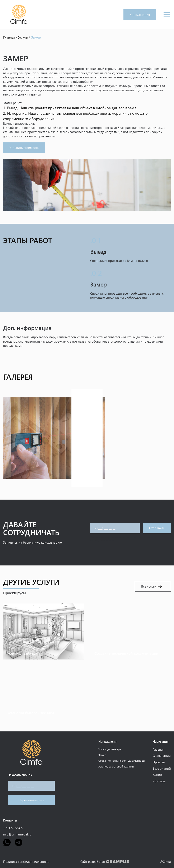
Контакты (159, 781)
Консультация (140, 15)
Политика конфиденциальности (26, 862)
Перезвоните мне (31, 800)
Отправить (157, 528)
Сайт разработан (105, 862)
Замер (102, 755)
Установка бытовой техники (116, 766)
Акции (157, 775)
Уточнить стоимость (24, 148)
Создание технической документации (122, 761)
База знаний (162, 768)
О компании (162, 756)
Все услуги (152, 586)
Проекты (159, 762)
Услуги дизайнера (110, 749)
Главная (159, 749)
